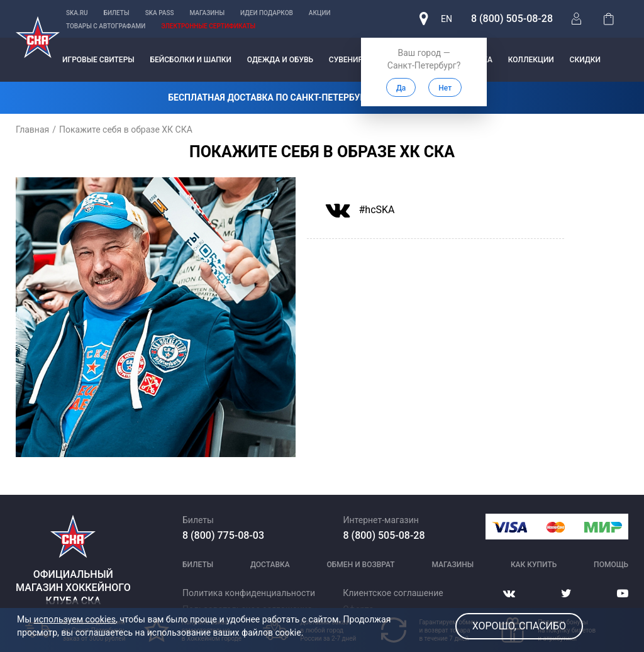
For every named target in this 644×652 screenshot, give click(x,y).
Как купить (534, 565)
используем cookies (75, 619)
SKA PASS (160, 13)
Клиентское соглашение (393, 593)
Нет (445, 88)
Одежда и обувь (280, 60)
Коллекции (531, 60)
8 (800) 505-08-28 (512, 19)
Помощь (611, 565)
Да (401, 88)
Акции (320, 13)
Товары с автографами (106, 26)
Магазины (208, 13)
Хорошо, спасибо (519, 626)
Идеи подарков (267, 13)
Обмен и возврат (361, 565)
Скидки (585, 60)
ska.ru (77, 13)
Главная (32, 130)
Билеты (117, 13)
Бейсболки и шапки (191, 60)
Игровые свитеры (98, 60)
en (447, 19)
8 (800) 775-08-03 (223, 535)
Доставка (270, 565)
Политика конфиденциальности (249, 593)
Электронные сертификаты (208, 26)
